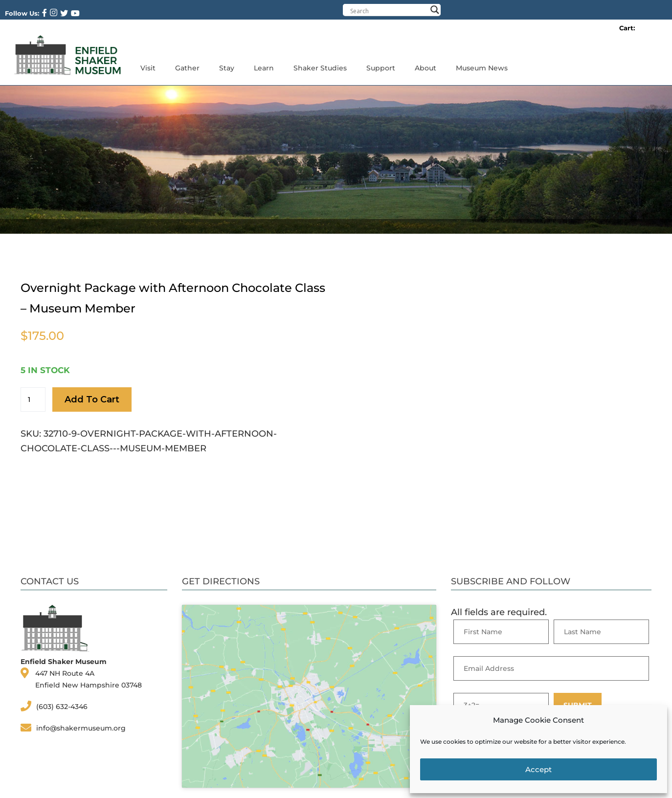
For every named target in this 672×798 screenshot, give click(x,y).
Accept (538, 769)
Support (381, 68)
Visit (148, 68)
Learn (264, 68)
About (426, 68)
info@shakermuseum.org (81, 728)
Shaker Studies (320, 68)
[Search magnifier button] (435, 10)
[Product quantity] (33, 399)
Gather (187, 68)
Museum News (482, 68)
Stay (227, 68)
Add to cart (92, 399)
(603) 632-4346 (62, 707)
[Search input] (388, 11)
